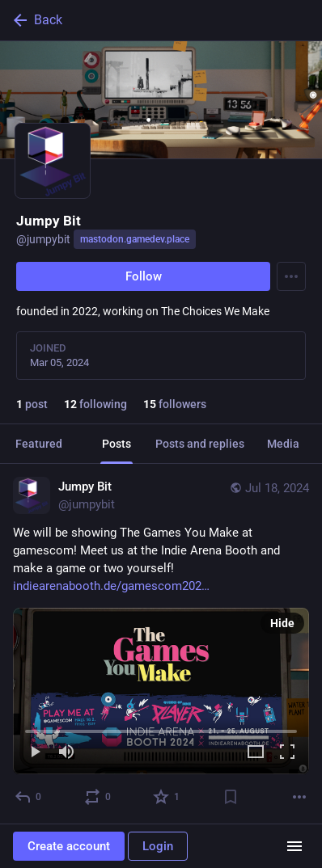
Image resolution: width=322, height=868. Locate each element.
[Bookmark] (231, 797)
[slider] (161, 728)
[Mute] (66, 753)
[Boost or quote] (98, 797)
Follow (144, 276)
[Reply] (29, 797)
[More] (299, 797)
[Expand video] (256, 753)
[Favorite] (167, 797)
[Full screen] (287, 753)
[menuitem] (161, 691)
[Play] (35, 753)
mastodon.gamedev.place (135, 239)
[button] (161, 691)
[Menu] (291, 276)
